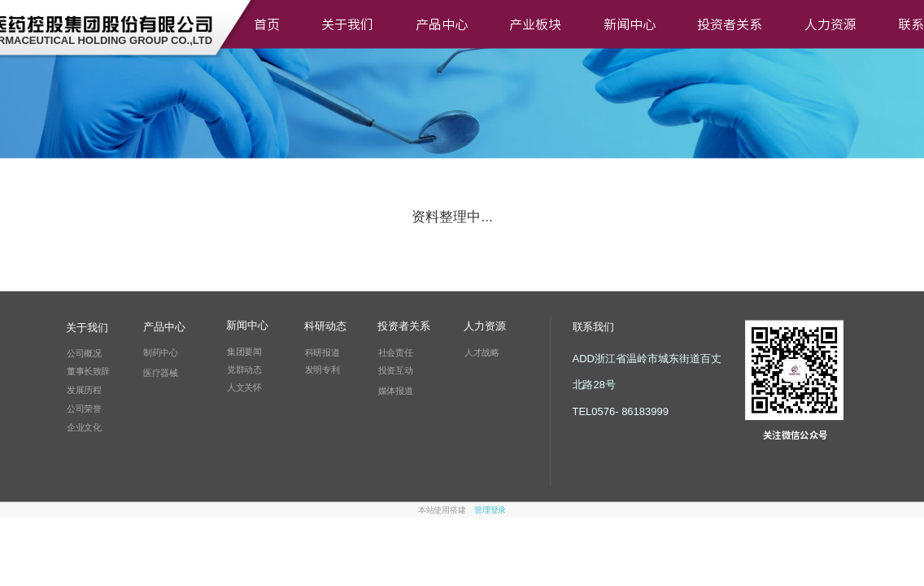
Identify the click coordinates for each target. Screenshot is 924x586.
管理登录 (490, 510)
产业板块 (535, 24)
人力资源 (830, 24)
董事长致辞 (88, 371)
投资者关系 (730, 24)
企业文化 (84, 427)
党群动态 (244, 370)
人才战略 (482, 352)
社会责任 (395, 352)
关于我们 (347, 24)
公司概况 (84, 353)
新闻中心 (630, 24)
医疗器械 (160, 373)
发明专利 (322, 370)
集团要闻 (244, 352)
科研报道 (322, 352)
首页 (267, 24)
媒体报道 (395, 391)
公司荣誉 (84, 409)
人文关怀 (244, 387)
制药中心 (160, 353)
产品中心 (442, 24)
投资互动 (395, 371)
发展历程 (84, 390)
